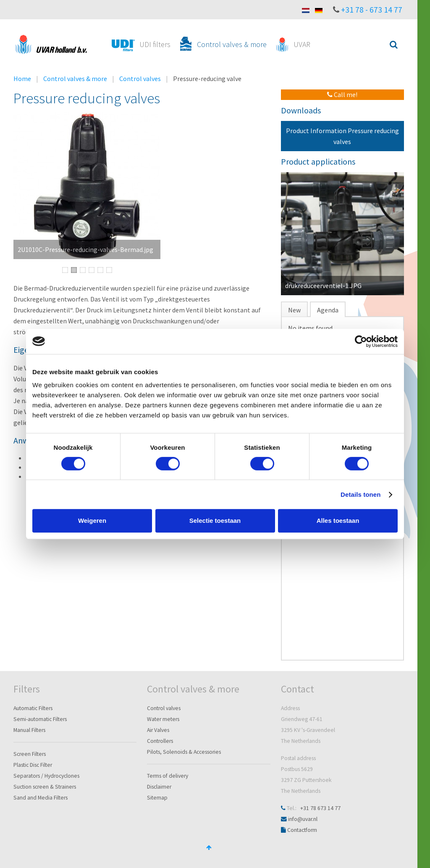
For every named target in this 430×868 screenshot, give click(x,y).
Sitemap (157, 798)
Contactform (302, 830)
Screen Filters (30, 754)
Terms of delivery (168, 776)
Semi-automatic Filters (40, 719)
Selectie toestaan (215, 521)
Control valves (140, 79)
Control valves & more (75, 79)
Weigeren (92, 521)
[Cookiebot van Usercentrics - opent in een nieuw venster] (361, 341)
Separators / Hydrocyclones (46, 776)
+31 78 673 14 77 (320, 808)
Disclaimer (159, 787)
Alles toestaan (338, 521)
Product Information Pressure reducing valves (342, 136)
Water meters (163, 719)
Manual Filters (29, 730)
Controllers (160, 741)
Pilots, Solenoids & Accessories (184, 752)
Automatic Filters (33, 708)
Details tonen (361, 494)
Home (22, 79)
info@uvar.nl (303, 819)
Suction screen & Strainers (45, 787)
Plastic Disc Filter (33, 765)
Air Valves (158, 730)
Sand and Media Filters (41, 798)
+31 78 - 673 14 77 (372, 10)
